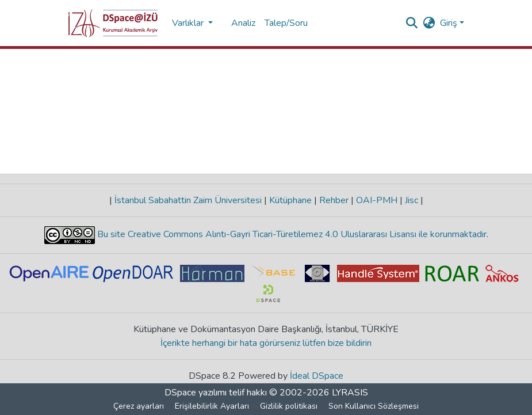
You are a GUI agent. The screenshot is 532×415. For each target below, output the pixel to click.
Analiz (243, 23)
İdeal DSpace (317, 376)
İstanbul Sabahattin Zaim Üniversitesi (188, 200)
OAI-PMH (377, 200)
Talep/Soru (286, 23)
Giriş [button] (450, 23)
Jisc (412, 200)
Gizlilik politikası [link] (289, 406)
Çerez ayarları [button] (139, 406)
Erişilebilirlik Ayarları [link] (212, 406)
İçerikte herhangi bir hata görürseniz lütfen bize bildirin (266, 343)
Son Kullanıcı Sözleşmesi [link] (374, 406)
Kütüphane (290, 200)
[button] (113, 23)
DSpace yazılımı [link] (196, 393)
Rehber (334, 200)
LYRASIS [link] (350, 393)
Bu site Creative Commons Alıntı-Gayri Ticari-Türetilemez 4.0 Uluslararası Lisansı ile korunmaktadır (291, 234)
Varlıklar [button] (189, 23)
